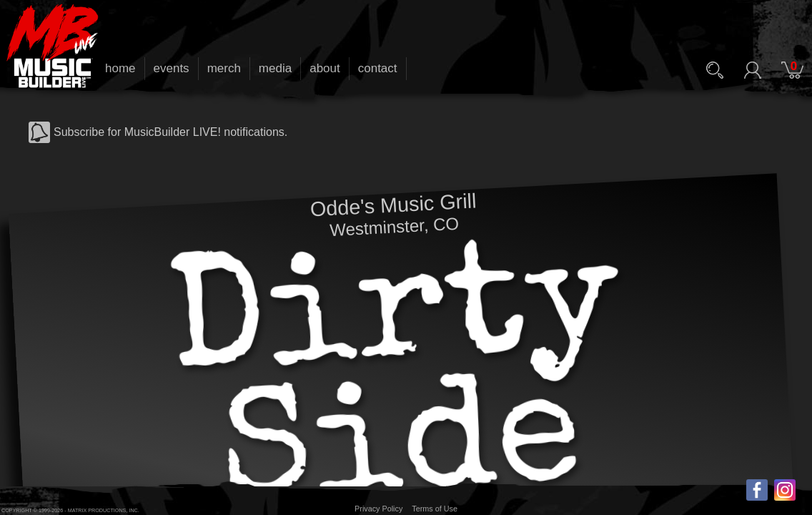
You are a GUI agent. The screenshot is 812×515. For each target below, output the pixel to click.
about (325, 68)
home (120, 68)
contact (378, 68)
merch (224, 68)
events (172, 68)
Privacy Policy (378, 509)
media (275, 68)
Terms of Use (435, 509)
